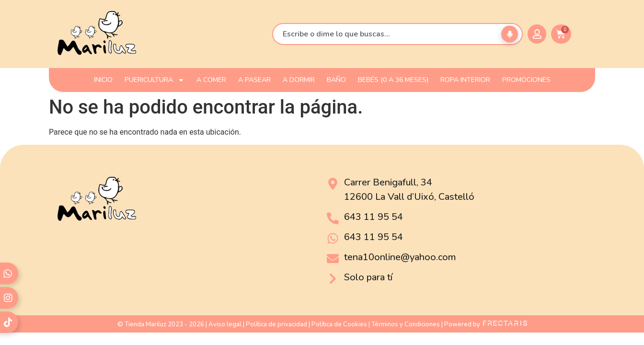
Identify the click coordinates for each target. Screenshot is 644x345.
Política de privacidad (276, 324)
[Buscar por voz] (510, 34)
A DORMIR (299, 80)
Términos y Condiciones (406, 324)
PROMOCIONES (526, 80)
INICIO (103, 80)
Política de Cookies (339, 324)
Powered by (486, 324)
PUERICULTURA (155, 80)
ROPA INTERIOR (465, 80)
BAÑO (336, 80)
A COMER (211, 80)
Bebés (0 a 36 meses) (393, 80)
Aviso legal (225, 324)
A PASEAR (254, 80)
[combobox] (397, 34)
